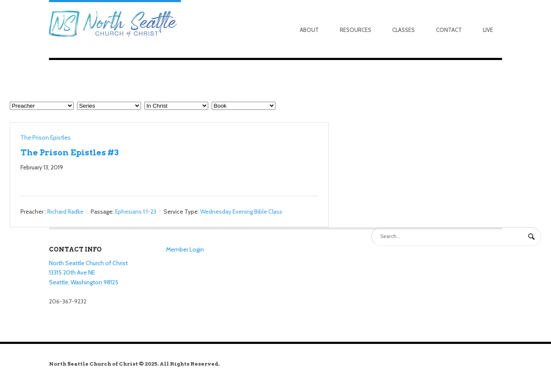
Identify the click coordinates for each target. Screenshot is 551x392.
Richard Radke (65, 212)
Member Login (185, 249)
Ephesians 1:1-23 (136, 212)
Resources (356, 30)
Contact (449, 30)
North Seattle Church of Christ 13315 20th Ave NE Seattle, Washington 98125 (88, 273)
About (309, 30)
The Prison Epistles (46, 137)
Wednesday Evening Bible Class (241, 212)
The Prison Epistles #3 (70, 152)
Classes (403, 30)
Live (488, 30)
